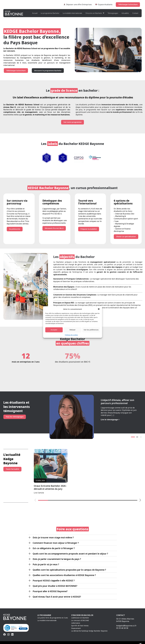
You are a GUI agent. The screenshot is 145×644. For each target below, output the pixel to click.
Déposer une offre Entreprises (78, 4)
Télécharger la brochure (128, 4)
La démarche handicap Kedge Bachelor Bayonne (89, 631)
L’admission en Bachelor (80, 618)
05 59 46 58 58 (122, 628)
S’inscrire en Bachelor (94, 13)
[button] (99, 309)
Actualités (125, 13)
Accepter (54, 330)
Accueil (35, 13)
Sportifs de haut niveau (80, 626)
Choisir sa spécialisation (129, 236)
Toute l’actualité (12, 469)
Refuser (72, 330)
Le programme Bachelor (50, 13)
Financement (76, 628)
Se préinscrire (12, 229)
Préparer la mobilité (89, 229)
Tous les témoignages (15, 417)
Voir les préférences (91, 330)
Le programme (44, 615)
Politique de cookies (71, 335)
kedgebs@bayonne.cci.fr (126, 626)
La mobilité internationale (72, 13)
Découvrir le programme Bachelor (48, 71)
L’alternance (76, 623)
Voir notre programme (72, 122)
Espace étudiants (104, 4)
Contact (135, 13)
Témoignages (113, 13)
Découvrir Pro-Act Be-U (54, 228)
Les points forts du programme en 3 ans (53, 618)
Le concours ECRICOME (80, 620)
